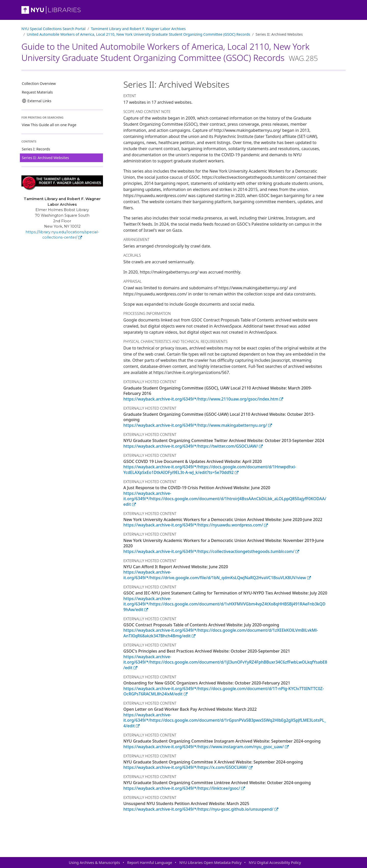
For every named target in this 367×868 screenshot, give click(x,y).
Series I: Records (36, 149)
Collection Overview (39, 83)
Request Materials (37, 92)
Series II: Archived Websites (45, 158)
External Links (37, 101)
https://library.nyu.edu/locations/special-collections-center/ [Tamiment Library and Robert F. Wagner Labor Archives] (62, 235)
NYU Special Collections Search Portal (53, 29)
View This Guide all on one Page (49, 125)
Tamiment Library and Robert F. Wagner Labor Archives (138, 29)
